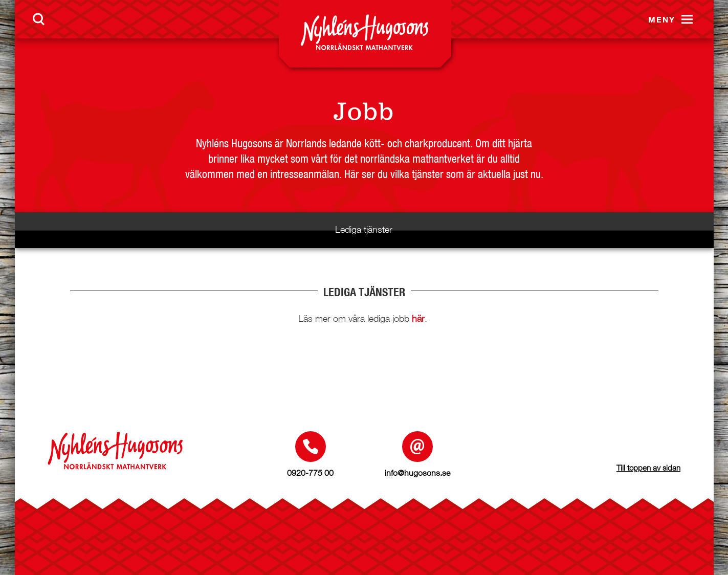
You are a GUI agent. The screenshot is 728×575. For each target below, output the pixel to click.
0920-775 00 (310, 473)
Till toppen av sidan (648, 468)
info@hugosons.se (417, 473)
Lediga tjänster (364, 229)
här (418, 318)
